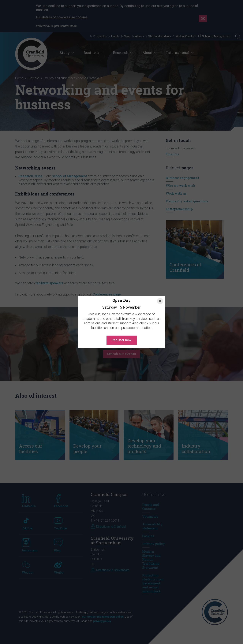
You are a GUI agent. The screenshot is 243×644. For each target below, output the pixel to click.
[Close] (160, 301)
